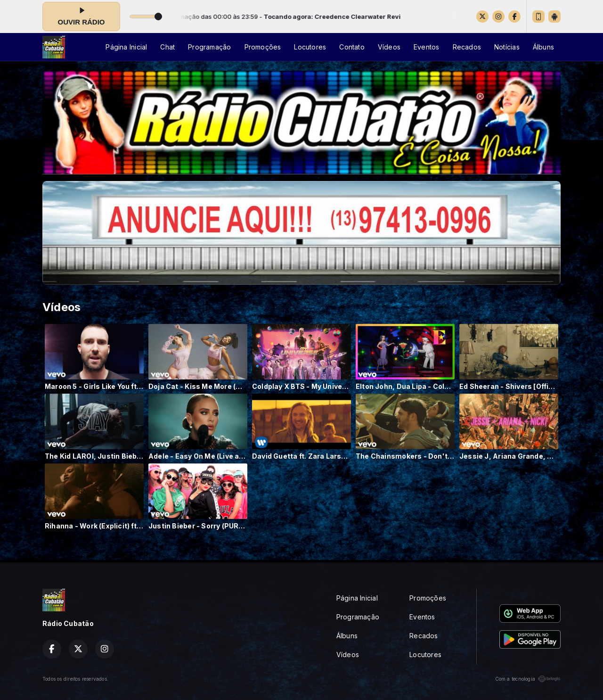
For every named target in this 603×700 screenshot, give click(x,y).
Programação (209, 47)
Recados (467, 47)
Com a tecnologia (528, 679)
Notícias (507, 47)
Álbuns (543, 47)
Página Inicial (126, 47)
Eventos (426, 47)
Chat (167, 47)
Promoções (263, 47)
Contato (352, 47)
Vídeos (389, 47)
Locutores (310, 47)
